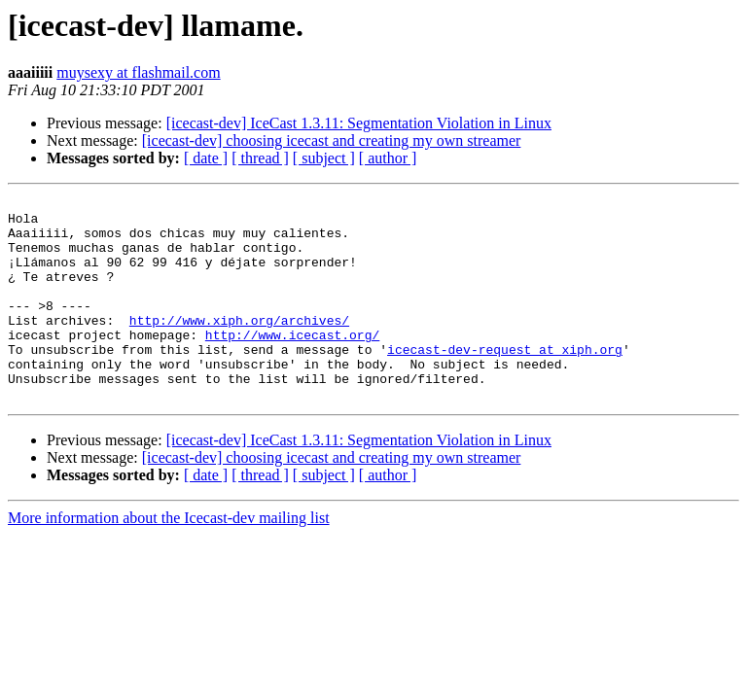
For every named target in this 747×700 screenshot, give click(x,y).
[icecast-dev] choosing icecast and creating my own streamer (332, 140)
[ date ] (206, 158)
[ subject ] (324, 158)
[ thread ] (260, 158)
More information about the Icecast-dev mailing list (169, 559)
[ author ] (388, 158)
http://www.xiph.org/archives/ (239, 346)
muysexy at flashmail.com (138, 72)
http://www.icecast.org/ (292, 364)
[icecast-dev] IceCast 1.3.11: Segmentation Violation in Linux (359, 123)
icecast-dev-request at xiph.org (505, 381)
